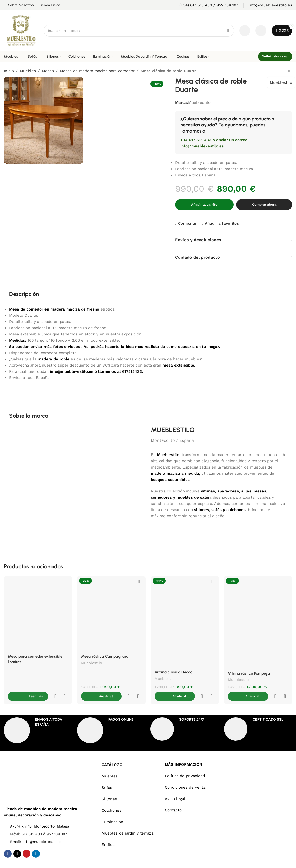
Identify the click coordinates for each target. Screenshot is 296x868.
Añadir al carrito (204, 205)
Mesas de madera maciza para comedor (97, 71)
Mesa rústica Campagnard (105, 656)
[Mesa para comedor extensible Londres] (38, 613)
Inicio (9, 71)
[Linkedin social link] (36, 843)
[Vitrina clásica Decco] (185, 621)
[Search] (139, 31)
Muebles (28, 71)
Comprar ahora (264, 205)
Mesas (48, 71)
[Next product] (289, 71)
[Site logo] (21, 30)
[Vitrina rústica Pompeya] (258, 622)
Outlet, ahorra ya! (275, 56)
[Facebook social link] (8, 843)
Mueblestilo (281, 82)
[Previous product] (277, 71)
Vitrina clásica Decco (173, 672)
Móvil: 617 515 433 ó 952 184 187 (39, 824)
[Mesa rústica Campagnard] (111, 613)
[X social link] (17, 843)
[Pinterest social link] (27, 843)
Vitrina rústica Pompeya (249, 673)
